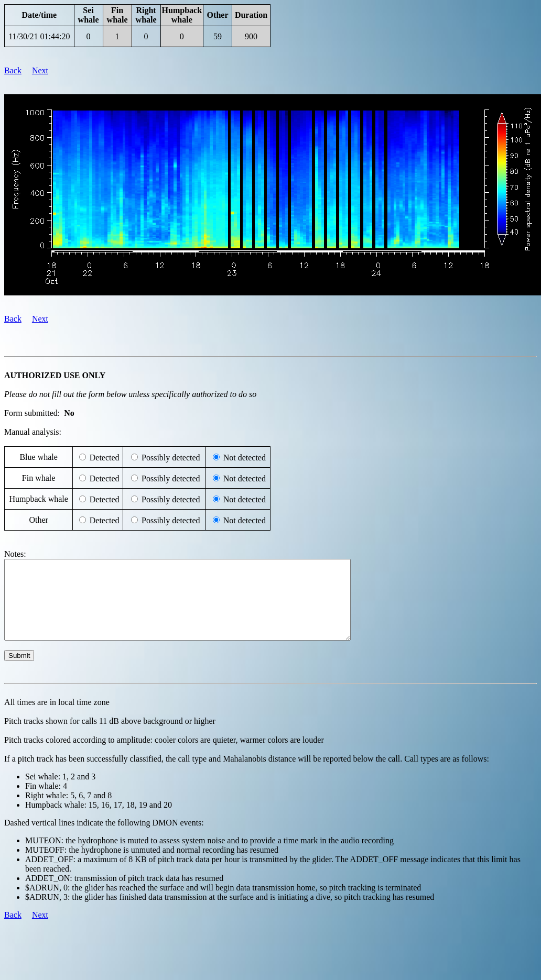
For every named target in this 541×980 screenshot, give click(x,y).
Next (40, 70)
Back (13, 70)
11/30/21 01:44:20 (39, 36)
